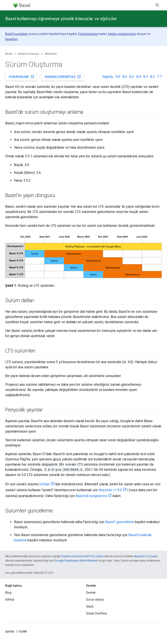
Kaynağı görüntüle (63, 77)
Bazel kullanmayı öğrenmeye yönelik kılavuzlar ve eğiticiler (61, 19)
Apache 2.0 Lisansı (146, 556)
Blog (8, 593)
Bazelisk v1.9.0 (110, 490)
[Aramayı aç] (157, 5)
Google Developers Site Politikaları (76, 561)
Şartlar (10, 631)
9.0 (118, 77)
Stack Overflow (97, 613)
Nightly (108, 77)
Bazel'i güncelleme (120, 522)
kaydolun (11, 39)
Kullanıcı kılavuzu (28, 54)
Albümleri (51, 54)
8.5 (132, 77)
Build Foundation (17, 34)
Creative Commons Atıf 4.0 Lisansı (82, 556)
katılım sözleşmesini (122, 34)
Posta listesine (88, 34)
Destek (91, 593)
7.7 (159, 77)
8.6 (125, 77)
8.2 (153, 77)
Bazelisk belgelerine (91, 496)
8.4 (139, 77)
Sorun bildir (22, 77)
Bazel (9, 54)
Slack (90, 606)
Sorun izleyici (95, 600)
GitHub (44, 484)
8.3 (146, 77)
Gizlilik (23, 631)
